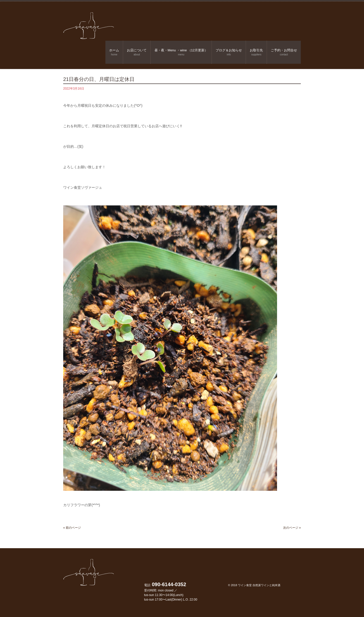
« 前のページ (72, 528)
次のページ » (292, 528)
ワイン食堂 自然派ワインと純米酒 (259, 585)
